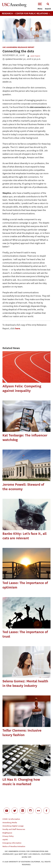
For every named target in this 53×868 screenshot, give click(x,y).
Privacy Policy (8, 836)
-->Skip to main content (12, 0)
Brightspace (7, 833)
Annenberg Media (10, 823)
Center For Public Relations (32, 13)
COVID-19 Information (11, 819)
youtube (7, 811)
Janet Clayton (35, 56)
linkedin (23, 811)
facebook (46, 811)
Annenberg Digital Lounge (13, 826)
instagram (31, 811)
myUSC (5, 840)
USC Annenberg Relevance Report (18, 47)
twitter (15, 811)
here (18, 328)
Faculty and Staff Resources (14, 829)
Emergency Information (12, 843)
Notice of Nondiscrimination (14, 846)
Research (7, 13)
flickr (38, 811)
